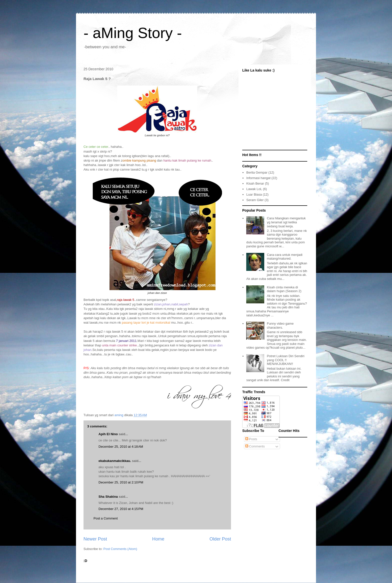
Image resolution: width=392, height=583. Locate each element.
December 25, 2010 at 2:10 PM (121, 482)
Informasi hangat (258, 178)
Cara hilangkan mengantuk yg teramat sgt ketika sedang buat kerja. (286, 222)
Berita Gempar (257, 172)
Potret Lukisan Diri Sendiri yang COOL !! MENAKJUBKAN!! (285, 360)
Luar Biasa (254, 194)
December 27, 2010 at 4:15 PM (121, 509)
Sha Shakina (108, 497)
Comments (255, 446)
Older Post (220, 539)
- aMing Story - (133, 33)
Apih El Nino (108, 434)
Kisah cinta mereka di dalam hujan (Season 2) (284, 289)
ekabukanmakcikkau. (115, 461)
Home (158, 539)
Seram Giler (255, 200)
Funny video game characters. (280, 326)
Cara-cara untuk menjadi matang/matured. (284, 257)
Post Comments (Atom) (120, 549)
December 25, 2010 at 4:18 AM (121, 447)
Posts (251, 439)
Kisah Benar (255, 183)
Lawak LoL (254, 189)
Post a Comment (106, 518)
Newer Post (95, 539)
